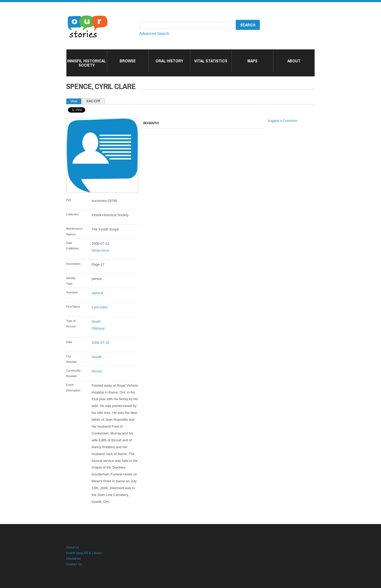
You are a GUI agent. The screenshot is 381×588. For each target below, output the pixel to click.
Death (96, 321)
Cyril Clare (99, 307)
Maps (252, 61)
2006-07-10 (100, 343)
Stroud (97, 371)
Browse (128, 61)
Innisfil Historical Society (87, 63)
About (294, 61)
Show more (100, 250)
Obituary (98, 328)
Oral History (169, 61)
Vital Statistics (211, 61)
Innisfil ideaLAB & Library (84, 553)
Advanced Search (154, 34)
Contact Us (74, 564)
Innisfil (96, 357)
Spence (97, 293)
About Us (73, 548)
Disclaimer (74, 559)
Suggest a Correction (282, 121)
